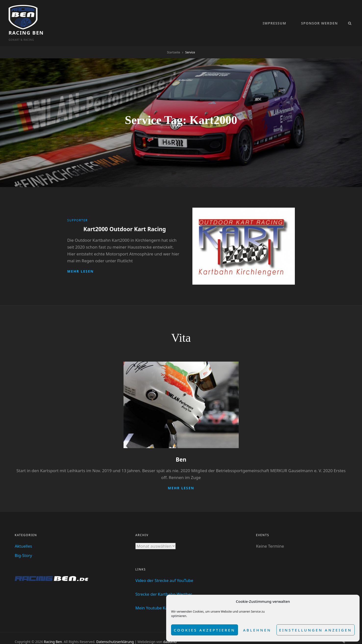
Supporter (77, 208)
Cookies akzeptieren (205, 630)
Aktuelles (24, 534)
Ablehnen (257, 630)
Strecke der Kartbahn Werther (164, 582)
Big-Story (24, 543)
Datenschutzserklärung (115, 629)
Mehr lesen (80, 259)
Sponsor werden (319, 17)
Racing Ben (58, 15)
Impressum (275, 17)
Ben (181, 447)
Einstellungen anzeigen (316, 630)
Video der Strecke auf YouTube (165, 568)
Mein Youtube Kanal (155, 596)
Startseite (174, 40)
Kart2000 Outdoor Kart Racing (125, 217)
